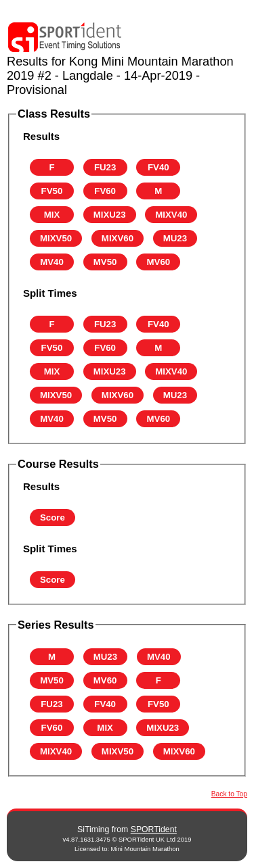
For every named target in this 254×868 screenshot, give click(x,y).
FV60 (105, 191)
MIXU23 (110, 215)
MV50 (105, 262)
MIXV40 (171, 215)
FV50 (52, 191)
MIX (52, 215)
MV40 (52, 262)
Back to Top (229, 794)
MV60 (159, 262)
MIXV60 (118, 238)
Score (52, 517)
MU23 (175, 238)
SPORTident (154, 829)
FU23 (105, 167)
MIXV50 (56, 238)
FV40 (158, 167)
